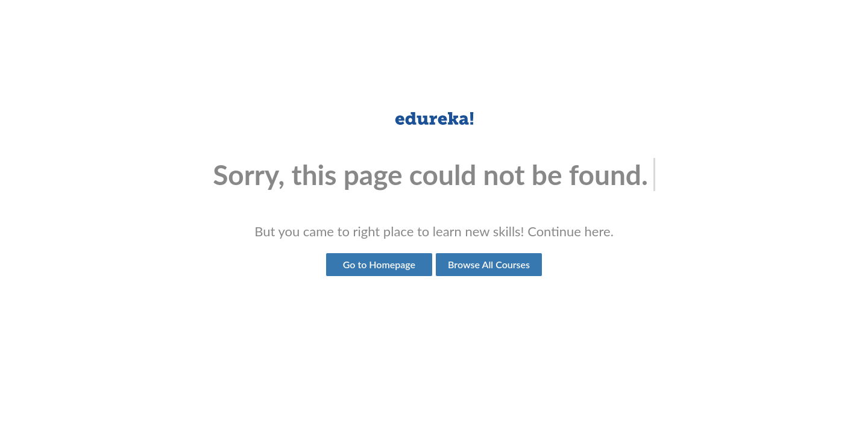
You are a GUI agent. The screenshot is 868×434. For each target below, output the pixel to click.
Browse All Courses (489, 264)
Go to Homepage (379, 264)
